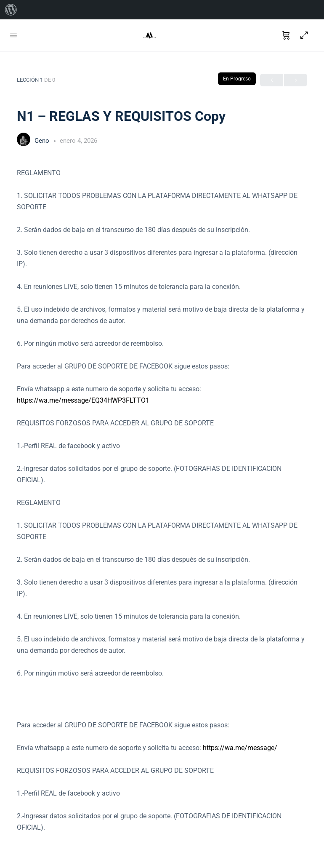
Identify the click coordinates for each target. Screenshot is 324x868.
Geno (43, 141)
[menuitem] (11, 10)
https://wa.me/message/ (240, 748)
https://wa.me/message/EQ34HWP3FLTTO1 (83, 400)
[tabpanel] (162, 500)
